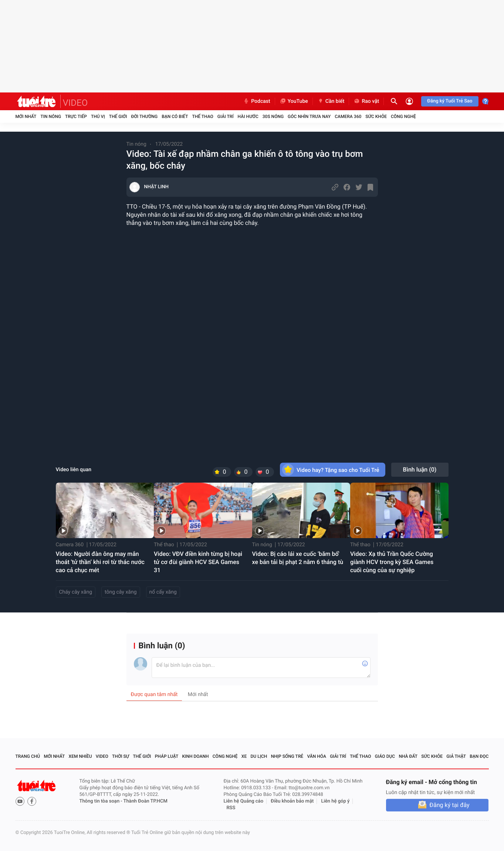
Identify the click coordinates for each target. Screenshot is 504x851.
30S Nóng (273, 116)
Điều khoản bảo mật (292, 801)
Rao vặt (366, 101)
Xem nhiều (80, 756)
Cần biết (331, 101)
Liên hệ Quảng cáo (244, 801)
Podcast (257, 101)
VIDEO (75, 103)
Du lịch (259, 756)
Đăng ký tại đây (449, 805)
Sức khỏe (376, 116)
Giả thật (456, 756)
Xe (244, 756)
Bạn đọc (479, 756)
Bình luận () (420, 470)
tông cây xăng (121, 592)
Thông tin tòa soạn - (102, 801)
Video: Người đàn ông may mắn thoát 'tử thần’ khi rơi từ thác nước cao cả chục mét (100, 562)
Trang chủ (28, 756)
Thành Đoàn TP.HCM (146, 801)
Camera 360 (348, 116)
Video (102, 756)
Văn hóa (317, 756)
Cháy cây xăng (76, 592)
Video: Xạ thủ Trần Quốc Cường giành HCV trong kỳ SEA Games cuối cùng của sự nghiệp (392, 562)
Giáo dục (385, 756)
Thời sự (121, 756)
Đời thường (145, 116)
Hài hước (248, 116)
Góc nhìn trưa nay (309, 116)
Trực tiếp (76, 116)
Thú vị (98, 116)
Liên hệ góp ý (336, 801)
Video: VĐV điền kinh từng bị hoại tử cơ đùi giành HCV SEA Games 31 (198, 562)
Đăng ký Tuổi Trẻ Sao (450, 101)
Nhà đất (408, 756)
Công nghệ (403, 116)
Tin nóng (51, 116)
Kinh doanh (195, 756)
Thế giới (118, 116)
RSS (231, 808)
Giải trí (226, 116)
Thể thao (202, 116)
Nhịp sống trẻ (287, 756)
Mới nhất (26, 116)
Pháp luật (167, 756)
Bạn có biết (175, 116)
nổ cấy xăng (163, 592)
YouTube (294, 101)
